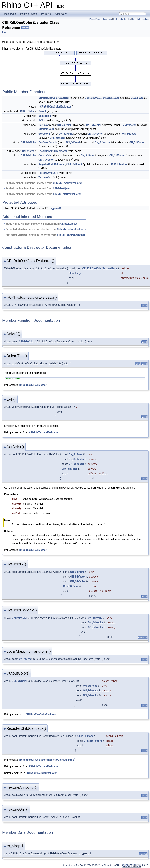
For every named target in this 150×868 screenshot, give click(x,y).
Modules (46, 14)
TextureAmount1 (48, 173)
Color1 (42, 111)
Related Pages (29, 14)
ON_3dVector (94, 125)
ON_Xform (28, 151)
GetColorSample (48, 142)
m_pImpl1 (56, 208)
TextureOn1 (45, 177)
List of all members (141, 19)
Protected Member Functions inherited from (45, 229)
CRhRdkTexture (118, 164)
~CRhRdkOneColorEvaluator (55, 107)
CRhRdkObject (61, 189)
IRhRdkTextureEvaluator (67, 194)
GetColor (44, 125)
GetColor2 (44, 134)
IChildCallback (74, 164)
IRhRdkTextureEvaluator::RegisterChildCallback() (47, 760)
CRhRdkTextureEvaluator (67, 183)
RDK (4, 32)
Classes (61, 14)
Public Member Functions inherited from (43, 183)
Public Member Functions (101, 19)
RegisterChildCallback (51, 164)
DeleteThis (45, 116)
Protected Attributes (122, 19)
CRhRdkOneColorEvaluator (54, 98)
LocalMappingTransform (53, 151)
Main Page (10, 14)
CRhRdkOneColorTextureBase (102, 98)
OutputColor (45, 156)
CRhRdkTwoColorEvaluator (41, 714)
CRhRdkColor (26, 111)
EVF (41, 120)
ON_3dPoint (64, 125)
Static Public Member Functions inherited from (40, 224)
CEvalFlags (137, 98)
